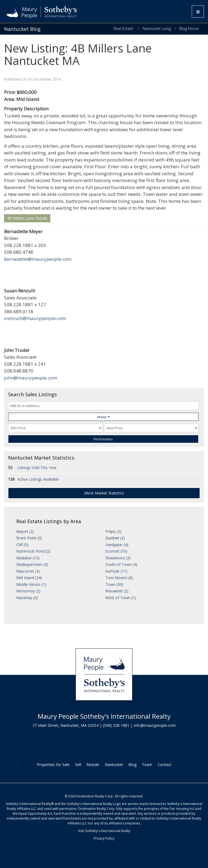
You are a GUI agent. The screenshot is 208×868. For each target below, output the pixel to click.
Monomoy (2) (28, 591)
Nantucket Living (157, 29)
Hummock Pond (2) (33, 551)
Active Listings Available (38, 479)
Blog (132, 765)
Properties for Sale (53, 765)
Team (147, 765)
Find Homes (103, 439)
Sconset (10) (116, 551)
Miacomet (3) (28, 571)
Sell (78, 765)
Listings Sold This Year (37, 468)
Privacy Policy (104, 838)
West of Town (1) (121, 598)
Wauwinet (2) (117, 591)
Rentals (93, 765)
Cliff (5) (22, 545)
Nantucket (114, 765)
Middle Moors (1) (31, 584)
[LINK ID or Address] (103, 406)
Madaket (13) (28, 558)
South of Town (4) (121, 564)
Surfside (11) (116, 571)
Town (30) (114, 584)
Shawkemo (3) (118, 558)
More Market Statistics (104, 493)
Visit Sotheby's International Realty (104, 831)
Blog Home (189, 29)
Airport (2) (25, 531)
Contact (165, 765)
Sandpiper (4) (117, 545)
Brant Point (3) (29, 538)
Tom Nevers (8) (119, 578)
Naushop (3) (27, 598)
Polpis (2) (113, 531)
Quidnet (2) (115, 538)
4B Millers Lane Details (27, 218)
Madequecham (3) (32, 564)
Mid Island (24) (29, 578)
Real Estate (124, 29)
